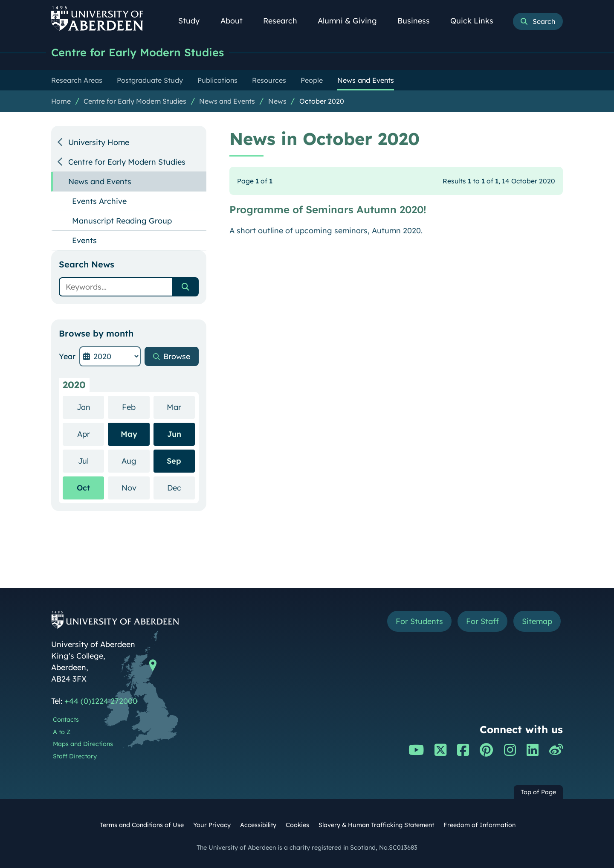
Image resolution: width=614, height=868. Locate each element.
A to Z (62, 732)
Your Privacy (212, 825)
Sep (174, 461)
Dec (181, 487)
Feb (136, 407)
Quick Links (476, 21)
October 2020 (322, 101)
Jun (174, 434)
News (277, 101)
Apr (91, 434)
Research (285, 21)
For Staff (482, 621)
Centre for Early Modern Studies (138, 52)
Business (418, 21)
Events (84, 240)
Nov (136, 487)
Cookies (297, 825)
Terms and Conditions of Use (142, 825)
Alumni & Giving (352, 21)
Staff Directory (75, 756)
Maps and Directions (83, 744)
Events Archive (99, 201)
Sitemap (537, 621)
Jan (91, 407)
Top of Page (538, 792)
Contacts (66, 720)
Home (61, 101)
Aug (136, 460)
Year (67, 356)
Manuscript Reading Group (122, 221)
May (129, 434)
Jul (91, 460)
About (236, 21)
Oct (83, 488)
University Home (99, 142)
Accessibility (258, 825)
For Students (419, 621)
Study (194, 21)
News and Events (227, 101)
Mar (181, 407)
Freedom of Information (479, 825)
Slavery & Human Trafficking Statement (376, 825)
